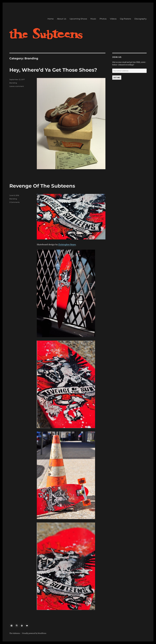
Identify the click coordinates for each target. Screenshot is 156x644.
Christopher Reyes (67, 245)
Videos (113, 19)
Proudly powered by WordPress (34, 633)
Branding (13, 83)
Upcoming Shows (78, 19)
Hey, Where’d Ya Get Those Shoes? (53, 70)
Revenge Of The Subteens (42, 186)
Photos (103, 19)
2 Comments (14, 202)
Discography (141, 19)
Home (51, 19)
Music (93, 19)
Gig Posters (125, 19)
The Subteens (15, 633)
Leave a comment (17, 86)
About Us (62, 19)
